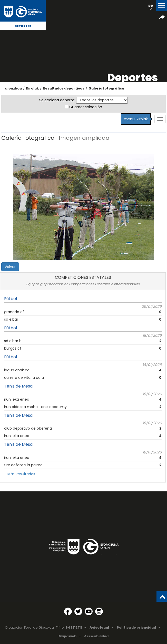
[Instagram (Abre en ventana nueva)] (99, 611)
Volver (10, 267)
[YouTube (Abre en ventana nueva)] (89, 611)
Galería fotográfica (106, 88)
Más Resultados (21, 474)
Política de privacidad (136, 627)
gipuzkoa (13, 88)
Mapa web (67, 636)
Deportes (23, 26)
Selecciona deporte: (57, 100)
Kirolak (32, 88)
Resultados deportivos (64, 88)
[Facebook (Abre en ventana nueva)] (68, 611)
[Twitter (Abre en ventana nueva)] (78, 611)
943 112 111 (74, 627)
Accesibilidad (96, 636)
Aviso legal (99, 627)
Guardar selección (86, 107)
